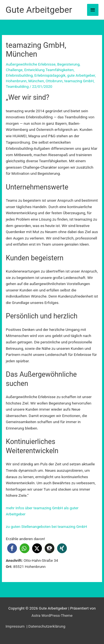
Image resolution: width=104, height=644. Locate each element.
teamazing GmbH (79, 81)
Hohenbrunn (16, 81)
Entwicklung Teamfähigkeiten (49, 70)
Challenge (14, 70)
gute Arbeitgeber (81, 75)
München (36, 81)
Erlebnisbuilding (19, 75)
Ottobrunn (54, 81)
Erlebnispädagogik (50, 75)
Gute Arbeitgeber (39, 10)
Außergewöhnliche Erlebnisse (31, 64)
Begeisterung (68, 64)
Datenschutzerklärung (47, 626)
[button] (12, 548)
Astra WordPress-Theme (52, 615)
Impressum (16, 626)
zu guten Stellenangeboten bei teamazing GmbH (46, 526)
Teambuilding (17, 86)
